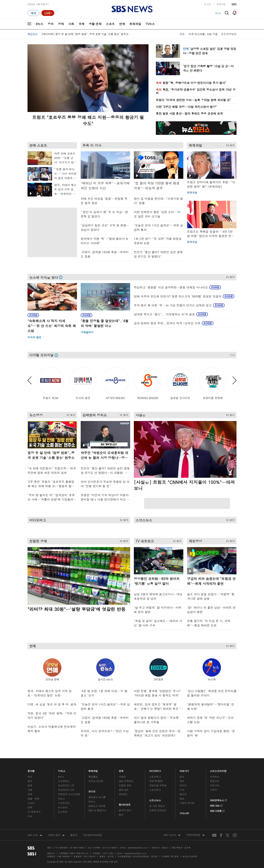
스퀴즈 (213, 790)
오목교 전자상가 (158, 810)
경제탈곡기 (87, 332)
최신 (30, 777)
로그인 (207, 4)
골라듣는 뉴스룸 (97, 797)
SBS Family (172, 835)
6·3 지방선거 (229, 34)
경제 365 (124, 790)
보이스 (92, 801)
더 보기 (229, 145)
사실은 (122, 777)
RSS (182, 799)
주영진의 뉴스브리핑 (69, 794)
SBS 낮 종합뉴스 (97, 810)
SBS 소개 (35, 835)
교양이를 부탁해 (158, 785)
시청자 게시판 (187, 803)
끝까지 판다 (125, 810)
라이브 (183, 785)
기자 (182, 790)
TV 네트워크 (34, 812)
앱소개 (183, 794)
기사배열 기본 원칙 (170, 856)
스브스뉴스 (155, 799)
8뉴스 (40, 24)
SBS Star (216, 805)
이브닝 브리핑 (96, 781)
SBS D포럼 (217, 810)
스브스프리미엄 (218, 770)
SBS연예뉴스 (218, 800)
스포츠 (110, 24)
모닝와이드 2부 (66, 790)
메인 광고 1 (51, 231)
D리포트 (123, 794)
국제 (81, 24)
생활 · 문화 (33, 799)
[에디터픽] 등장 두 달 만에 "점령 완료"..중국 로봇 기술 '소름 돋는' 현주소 (85, 34)
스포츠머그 (155, 777)
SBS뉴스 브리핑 (97, 806)
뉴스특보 (63, 812)
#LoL (218, 13)
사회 (71, 24)
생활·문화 (95, 24)
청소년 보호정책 (190, 856)
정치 (51, 24)
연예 (122, 24)
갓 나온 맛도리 (157, 806)
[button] (229, 132)
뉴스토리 (63, 807)
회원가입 (221, 4)
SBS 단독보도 (126, 781)
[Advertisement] (187, 503)
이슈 (182, 34)
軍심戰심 (93, 777)
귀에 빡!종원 (156, 781)
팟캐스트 (215, 781)
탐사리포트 (125, 804)
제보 (182, 781)
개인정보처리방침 (92, 835)
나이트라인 (64, 803)
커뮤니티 (215, 785)
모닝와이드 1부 (66, 785)
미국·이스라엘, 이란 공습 (203, 34)
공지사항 (184, 813)
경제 (61, 24)
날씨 (182, 777)
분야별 (31, 770)
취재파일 (135, 24)
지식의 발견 (34, 337)
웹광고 (74, 835)
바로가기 (184, 770)
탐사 (121, 815)
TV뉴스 (150, 24)
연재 (121, 770)
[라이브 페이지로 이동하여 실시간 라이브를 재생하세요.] (48, 13)
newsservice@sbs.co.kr (135, 853)
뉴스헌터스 (64, 781)
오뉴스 (62, 799)
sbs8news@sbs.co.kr (138, 848)
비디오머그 (155, 770)
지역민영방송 (195, 835)
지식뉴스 (215, 777)
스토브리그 (155, 790)
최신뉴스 (33, 34)
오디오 (92, 791)
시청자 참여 (56, 835)
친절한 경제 (125, 785)
